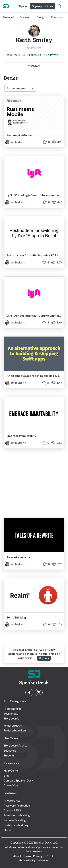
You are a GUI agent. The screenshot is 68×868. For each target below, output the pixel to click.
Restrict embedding (16, 825)
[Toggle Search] (59, 6)
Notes (8, 830)
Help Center (11, 770)
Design (41, 17)
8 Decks (15, 55)
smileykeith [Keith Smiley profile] (16, 142)
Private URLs (12, 800)
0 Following (34, 55)
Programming (12, 709)
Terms (27, 856)
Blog (7, 775)
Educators (10, 750)
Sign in (23, 6)
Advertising (11, 785)
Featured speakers (15, 730)
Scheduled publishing (17, 815)
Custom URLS (12, 810)
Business (25, 17)
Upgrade (44, 658)
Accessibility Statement (34, 860)
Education (57, 17)
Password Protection (17, 805)
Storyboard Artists (15, 745)
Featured (8, 17)
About (17, 856)
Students (9, 755)
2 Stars (34, 66)
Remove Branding (15, 820)
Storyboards (11, 718)
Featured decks (13, 725)
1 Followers (51, 55)
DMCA (49, 856)
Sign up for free (43, 6)
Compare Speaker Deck (18, 780)
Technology (11, 713)
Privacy (38, 856)
